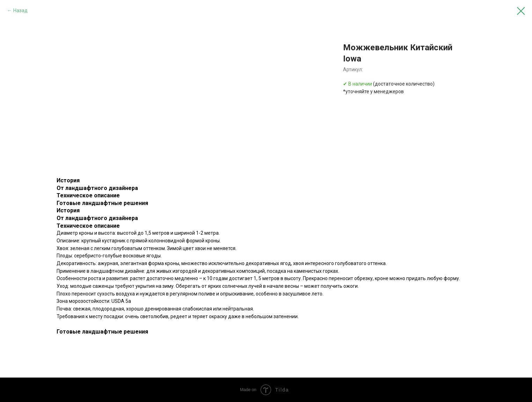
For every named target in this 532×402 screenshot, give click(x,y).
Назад (20, 10)
